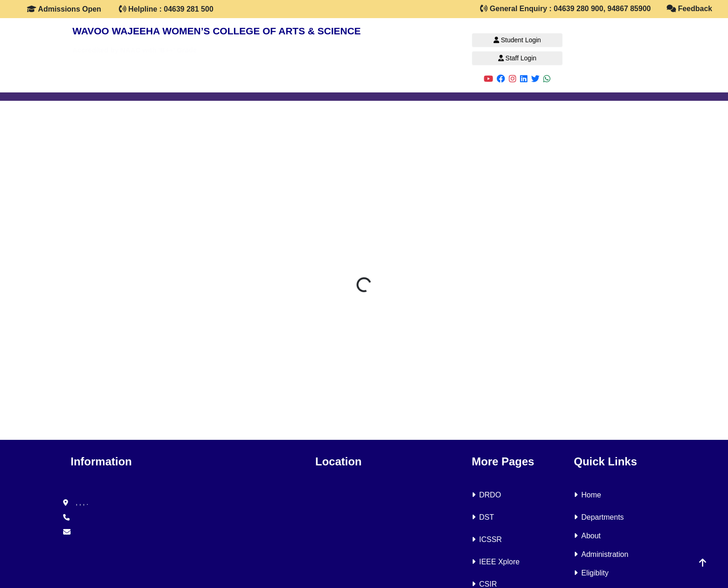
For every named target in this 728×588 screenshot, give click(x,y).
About (587, 536)
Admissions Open (64, 9)
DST (483, 517)
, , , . (76, 503)
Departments (599, 517)
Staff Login (517, 58)
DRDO (486, 495)
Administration (601, 554)
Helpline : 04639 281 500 (166, 9)
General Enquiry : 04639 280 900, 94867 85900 (565, 9)
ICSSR (487, 539)
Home (588, 495)
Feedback (689, 9)
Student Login (517, 40)
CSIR (484, 584)
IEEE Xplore (496, 562)
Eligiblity (591, 573)
